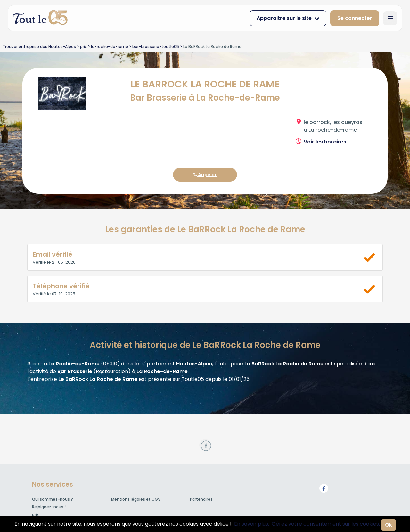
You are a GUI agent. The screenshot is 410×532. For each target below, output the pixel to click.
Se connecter (355, 18)
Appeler (205, 175)
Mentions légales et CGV (136, 499)
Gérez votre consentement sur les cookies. (326, 524)
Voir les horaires (325, 142)
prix (35, 515)
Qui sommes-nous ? (53, 499)
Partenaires (201, 499)
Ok (389, 525)
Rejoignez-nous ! (49, 507)
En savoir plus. (252, 524)
